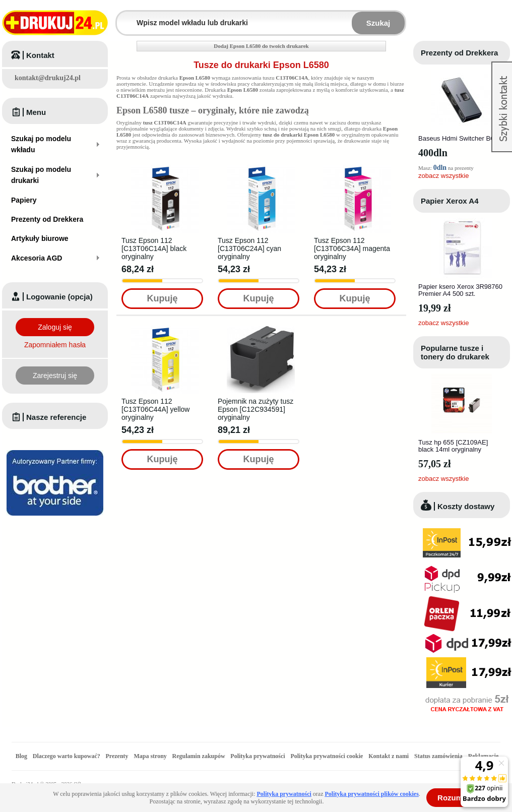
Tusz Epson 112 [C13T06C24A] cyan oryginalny (249, 248)
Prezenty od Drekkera (459, 53)
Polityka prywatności (258, 756)
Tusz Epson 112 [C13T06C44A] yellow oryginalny (155, 409)
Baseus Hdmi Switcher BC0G (461, 138)
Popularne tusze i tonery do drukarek (455, 352)
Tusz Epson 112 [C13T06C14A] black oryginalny (154, 248)
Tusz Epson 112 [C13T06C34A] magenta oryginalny (352, 248)
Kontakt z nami (389, 756)
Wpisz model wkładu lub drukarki (123, 17)
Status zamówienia (439, 756)
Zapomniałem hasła (55, 345)
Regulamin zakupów (199, 756)
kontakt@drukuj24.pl (48, 78)
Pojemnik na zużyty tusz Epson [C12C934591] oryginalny (255, 409)
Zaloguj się (55, 327)
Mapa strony (150, 756)
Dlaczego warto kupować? (67, 756)
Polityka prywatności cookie (327, 756)
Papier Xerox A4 (450, 201)
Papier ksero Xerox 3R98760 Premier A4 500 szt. (460, 290)
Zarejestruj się (55, 376)
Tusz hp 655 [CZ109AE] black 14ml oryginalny (453, 446)
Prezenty (117, 756)
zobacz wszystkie (443, 176)
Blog (21, 756)
